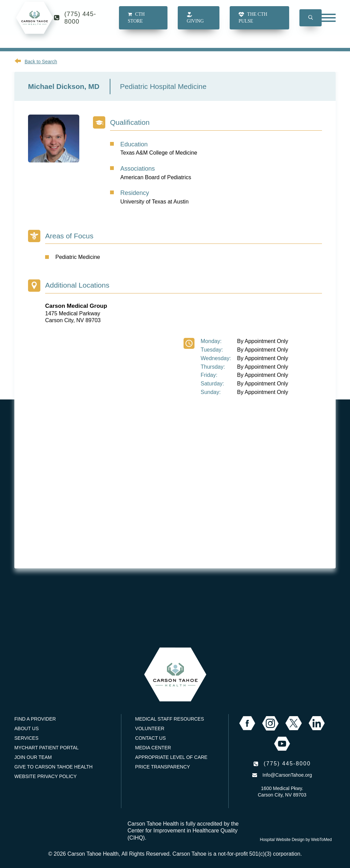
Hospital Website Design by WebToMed (296, 840)
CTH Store (136, 24)
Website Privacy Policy (45, 776)
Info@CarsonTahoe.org (287, 775)
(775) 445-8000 (80, 24)
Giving (195, 24)
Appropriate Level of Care (171, 757)
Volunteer (150, 728)
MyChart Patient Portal (46, 748)
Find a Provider (35, 719)
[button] (311, 24)
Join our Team (33, 757)
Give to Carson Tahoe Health (53, 767)
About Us (26, 728)
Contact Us (150, 738)
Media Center (153, 748)
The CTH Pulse (253, 24)
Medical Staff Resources (169, 719)
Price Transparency (163, 767)
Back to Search (41, 62)
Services (26, 738)
